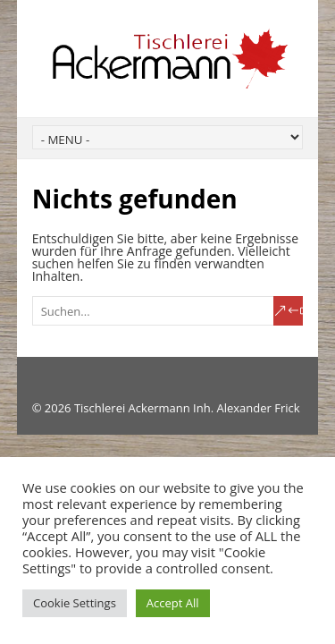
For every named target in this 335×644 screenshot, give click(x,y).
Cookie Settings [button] (75, 603)
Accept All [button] (173, 603)
